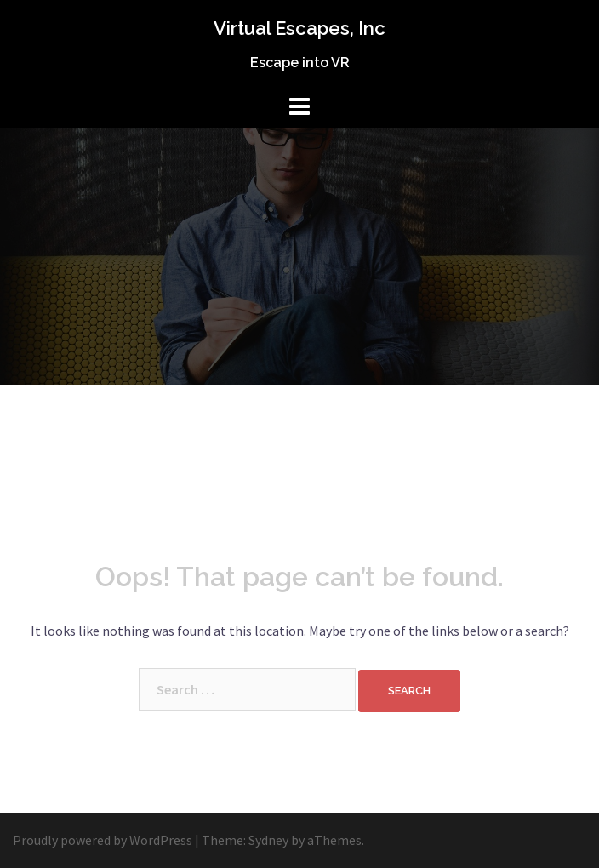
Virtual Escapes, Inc (299, 28)
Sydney (268, 840)
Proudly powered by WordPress (103, 840)
